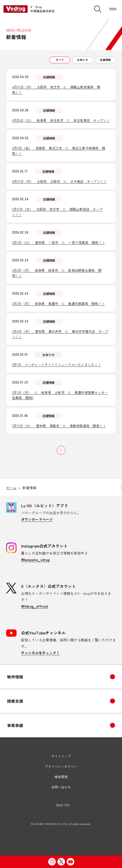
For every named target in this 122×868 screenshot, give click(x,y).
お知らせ (83, 60)
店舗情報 (105, 60)
